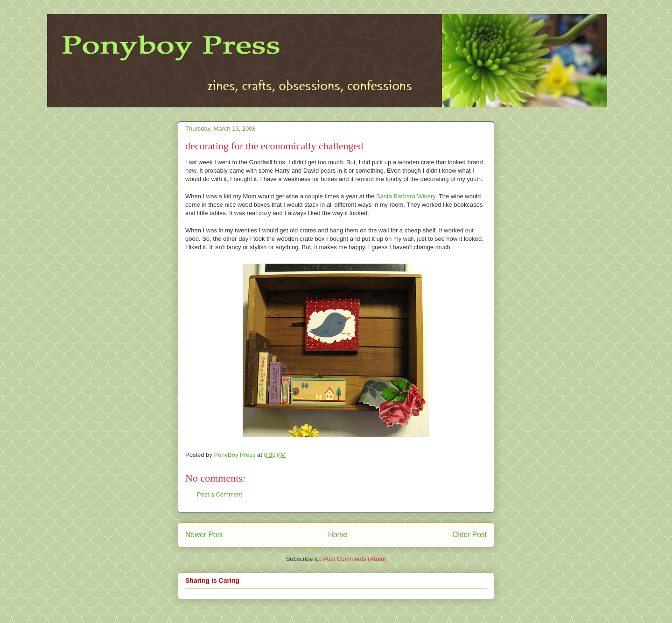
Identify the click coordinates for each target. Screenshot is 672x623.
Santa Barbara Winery (406, 196)
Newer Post (204, 535)
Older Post (469, 535)
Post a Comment (220, 494)
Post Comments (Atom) (354, 559)
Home (338, 535)
